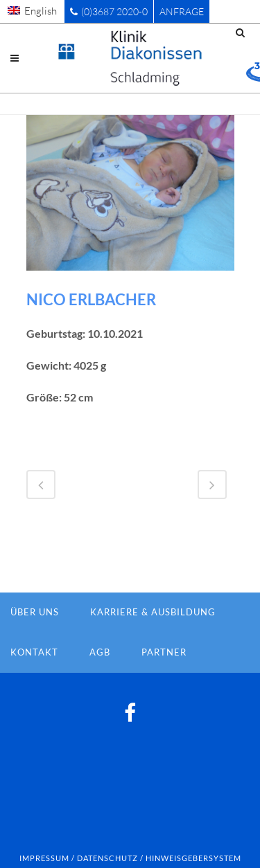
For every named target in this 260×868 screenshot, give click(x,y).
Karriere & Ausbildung (153, 612)
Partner (164, 652)
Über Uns (35, 612)
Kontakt (34, 652)
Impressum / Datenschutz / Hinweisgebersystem (130, 858)
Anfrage (182, 11)
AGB (100, 652)
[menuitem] (32, 10)
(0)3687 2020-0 (109, 11)
